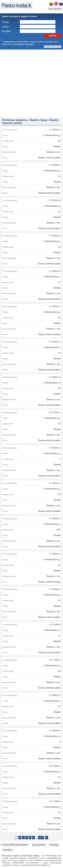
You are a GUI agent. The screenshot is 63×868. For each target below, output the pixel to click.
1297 (41, 838)
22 (59, 565)
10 (59, 141)
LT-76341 (54, 130)
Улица (5, 27)
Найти (53, 36)
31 (59, 777)
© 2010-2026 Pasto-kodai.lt (15, 845)
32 (59, 812)
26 (59, 600)
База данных (55, 9)
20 (59, 494)
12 (59, 212)
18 (59, 388)
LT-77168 (54, 801)
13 (59, 247)
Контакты (8, 850)
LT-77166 (54, 625)
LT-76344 (54, 731)
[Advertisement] (32, 83)
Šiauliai (57, 146)
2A (59, 706)
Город (5, 22)
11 (59, 176)
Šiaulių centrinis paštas (49, 158)
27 (59, 636)
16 (59, 353)
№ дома (6, 31)
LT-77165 (54, 412)
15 (59, 318)
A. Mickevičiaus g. (52, 135)
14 (59, 282)
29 (59, 671)
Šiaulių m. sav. (53, 152)
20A (59, 530)
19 (59, 424)
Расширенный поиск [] (53, 47)
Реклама (54, 845)
